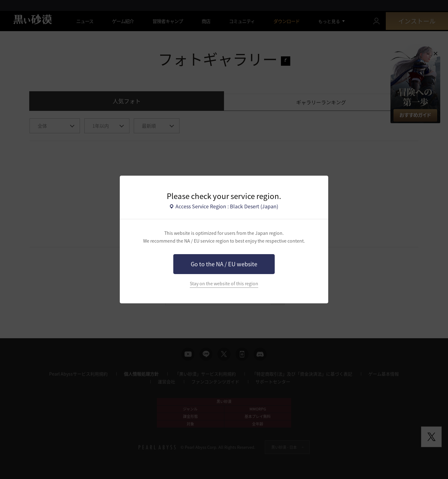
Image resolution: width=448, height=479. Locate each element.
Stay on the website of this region (224, 284)
